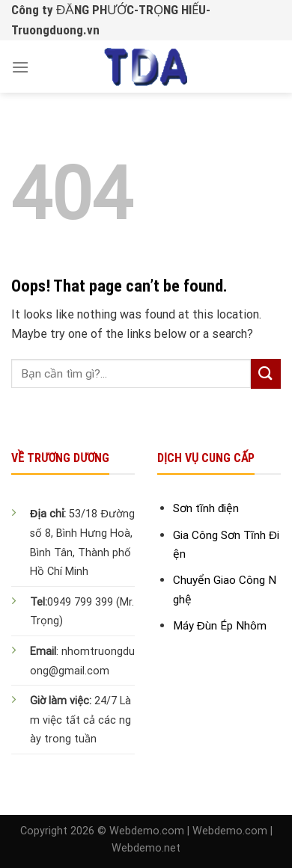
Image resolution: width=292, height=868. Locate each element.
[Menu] (20, 67)
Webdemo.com (147, 831)
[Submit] (266, 373)
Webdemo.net (146, 848)
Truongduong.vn (55, 30)
